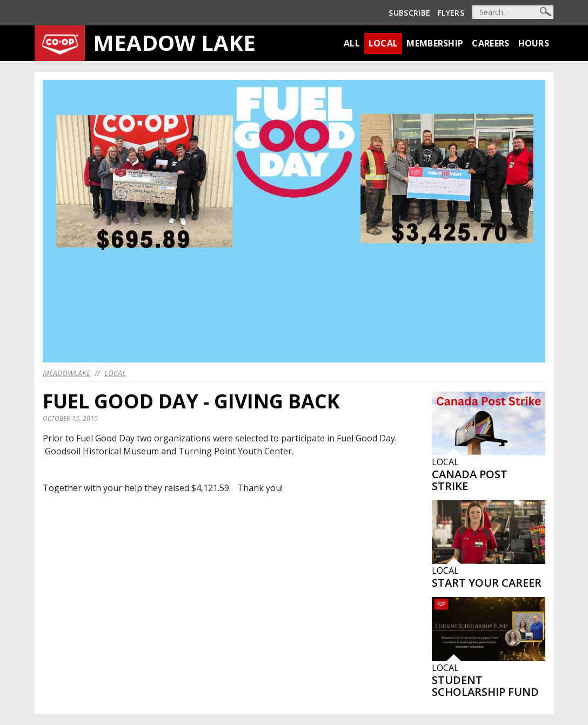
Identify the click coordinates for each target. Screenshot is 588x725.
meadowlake (66, 373)
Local (383, 43)
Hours (534, 43)
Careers (490, 43)
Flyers (451, 13)
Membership (435, 43)
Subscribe (409, 13)
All (352, 43)
